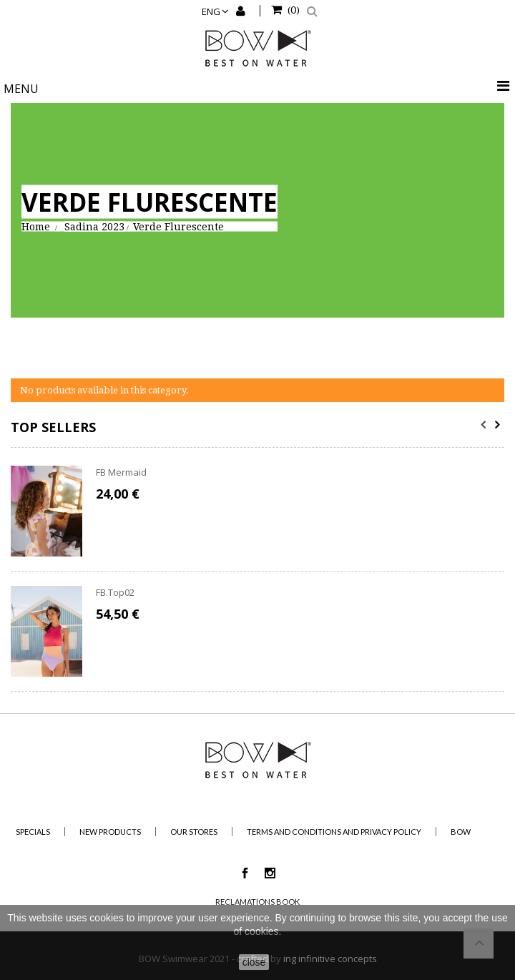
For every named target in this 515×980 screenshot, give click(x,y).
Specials (33, 832)
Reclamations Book (257, 902)
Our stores (194, 832)
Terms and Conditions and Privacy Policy (334, 832)
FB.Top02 (115, 592)
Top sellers (53, 427)
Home (36, 226)
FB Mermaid (121, 472)
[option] (257, 579)
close (254, 962)
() (293, 9)
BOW (461, 832)
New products (110, 832)
